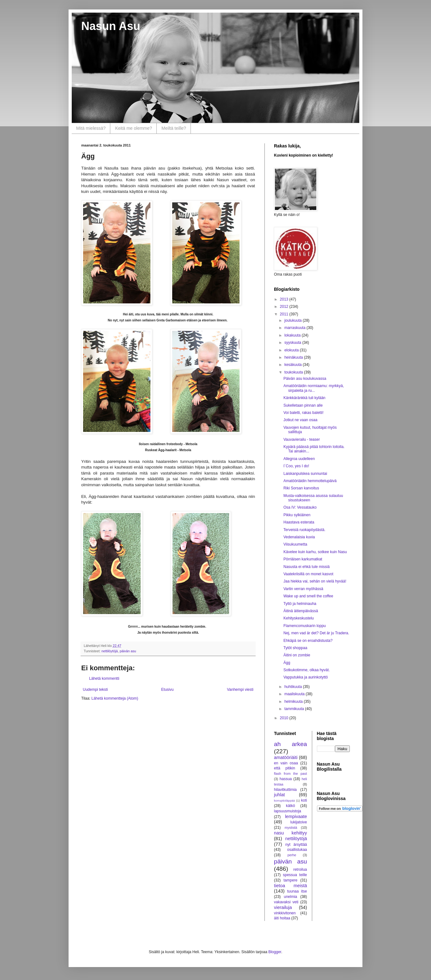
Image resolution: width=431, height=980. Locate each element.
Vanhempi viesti (240, 690)
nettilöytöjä (110, 651)
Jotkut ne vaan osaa (300, 420)
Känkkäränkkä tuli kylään (304, 398)
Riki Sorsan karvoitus (301, 488)
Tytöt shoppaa (295, 648)
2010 (285, 718)
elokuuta (292, 350)
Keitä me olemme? (134, 128)
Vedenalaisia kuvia (299, 537)
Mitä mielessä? (91, 128)
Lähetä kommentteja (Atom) (115, 698)
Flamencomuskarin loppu (305, 626)
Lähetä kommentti (104, 678)
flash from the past (291, 774)
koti (304, 800)
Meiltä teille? (174, 128)
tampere (290, 880)
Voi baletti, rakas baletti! (304, 413)
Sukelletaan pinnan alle (303, 405)
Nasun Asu (111, 26)
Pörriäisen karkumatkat (303, 559)
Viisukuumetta (295, 544)
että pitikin (285, 768)
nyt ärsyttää (296, 845)
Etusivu (167, 690)
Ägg (287, 663)
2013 (285, 299)
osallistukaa (297, 850)
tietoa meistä (291, 886)
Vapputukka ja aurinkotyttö (306, 677)
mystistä (291, 828)
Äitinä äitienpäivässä (301, 611)
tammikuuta (295, 709)
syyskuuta (293, 343)
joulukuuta (294, 320)
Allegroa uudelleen (299, 459)
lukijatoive (299, 822)
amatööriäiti (286, 757)
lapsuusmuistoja (288, 811)
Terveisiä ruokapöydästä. (304, 530)
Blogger (275, 952)
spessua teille (295, 875)
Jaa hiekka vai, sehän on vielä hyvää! (315, 581)
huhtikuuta (294, 687)
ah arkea (291, 744)
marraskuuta (295, 328)
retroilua (300, 869)
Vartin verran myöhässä (303, 589)
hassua (286, 779)
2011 (285, 314)
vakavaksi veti (286, 902)
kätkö (291, 806)
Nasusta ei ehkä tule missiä (307, 567)
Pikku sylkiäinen (297, 515)
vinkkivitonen (285, 913)
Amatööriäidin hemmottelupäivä (310, 481)
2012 (285, 307)
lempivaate (296, 816)
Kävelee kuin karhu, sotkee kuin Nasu (315, 552)
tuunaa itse (297, 891)
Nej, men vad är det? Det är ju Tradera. (316, 633)
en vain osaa (286, 763)
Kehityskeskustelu (299, 618)
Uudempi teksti (95, 690)
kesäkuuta (294, 365)
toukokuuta (294, 372)
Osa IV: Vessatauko (300, 507)
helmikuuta (294, 702)
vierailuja (283, 907)
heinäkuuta (294, 357)
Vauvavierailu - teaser (302, 439)
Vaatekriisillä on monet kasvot (308, 574)
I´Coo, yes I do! (296, 466)
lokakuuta (293, 335)
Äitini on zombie (297, 655)
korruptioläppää (284, 801)
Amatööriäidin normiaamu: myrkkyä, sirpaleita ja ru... (314, 388)
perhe (292, 855)
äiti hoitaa (282, 918)
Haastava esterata (299, 522)
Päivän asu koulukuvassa (305, 379)
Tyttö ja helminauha (300, 604)
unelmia (290, 897)
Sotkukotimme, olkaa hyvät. (307, 670)
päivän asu (128, 651)
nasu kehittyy (291, 833)
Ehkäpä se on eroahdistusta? (308, 641)
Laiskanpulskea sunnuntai (305, 474)
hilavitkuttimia (285, 790)
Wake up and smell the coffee (308, 596)
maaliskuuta (295, 694)
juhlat (279, 795)
